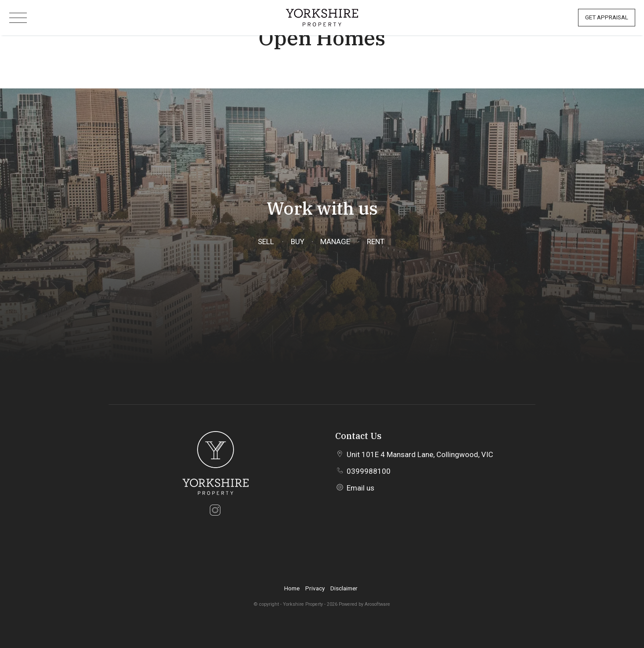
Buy (297, 242)
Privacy (315, 588)
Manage (335, 242)
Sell (266, 242)
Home (292, 588)
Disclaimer (344, 588)
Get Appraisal (607, 17)
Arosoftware (377, 604)
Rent (376, 242)
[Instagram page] (215, 512)
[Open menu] (18, 18)
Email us (360, 488)
